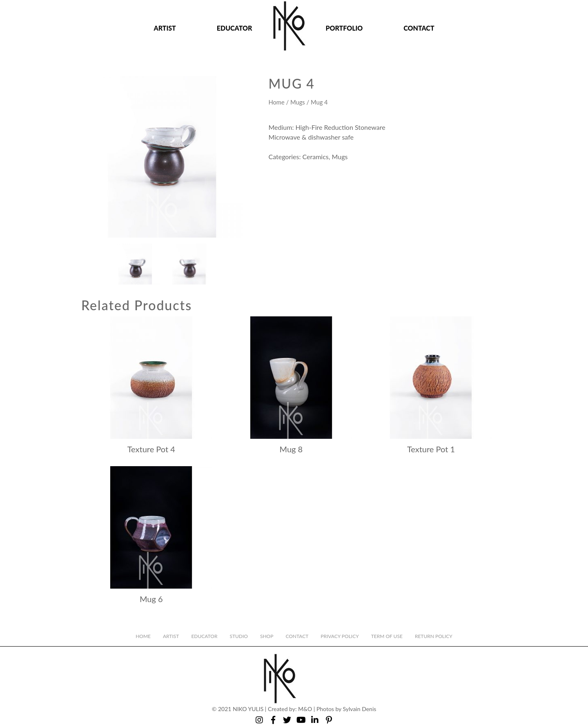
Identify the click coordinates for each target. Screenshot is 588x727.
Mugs (298, 102)
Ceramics (316, 157)
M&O (305, 709)
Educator (235, 28)
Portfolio (344, 28)
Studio (239, 636)
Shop (267, 636)
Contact (419, 28)
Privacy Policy (340, 636)
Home (276, 102)
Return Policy (434, 636)
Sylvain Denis (360, 709)
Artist (165, 28)
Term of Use (387, 636)
